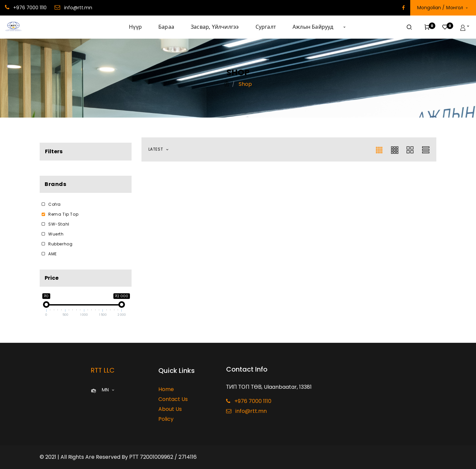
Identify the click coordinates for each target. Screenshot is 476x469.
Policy (166, 419)
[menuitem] (139, 27)
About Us (170, 409)
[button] (344, 27)
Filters (54, 151)
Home (166, 389)
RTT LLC (103, 370)
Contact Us (173, 399)
